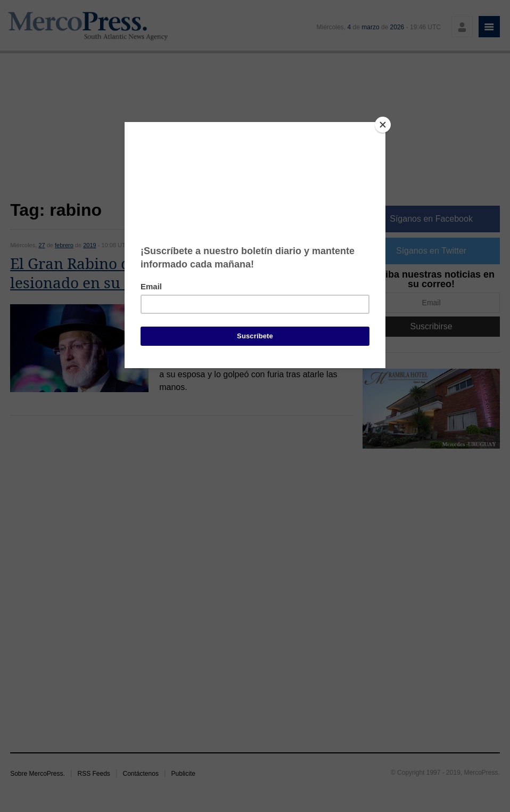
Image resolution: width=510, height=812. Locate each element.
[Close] (383, 125)
